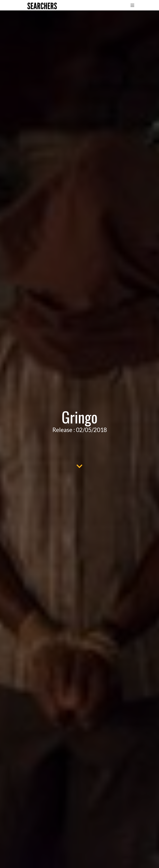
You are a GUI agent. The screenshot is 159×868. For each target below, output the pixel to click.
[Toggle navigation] (132, 5)
